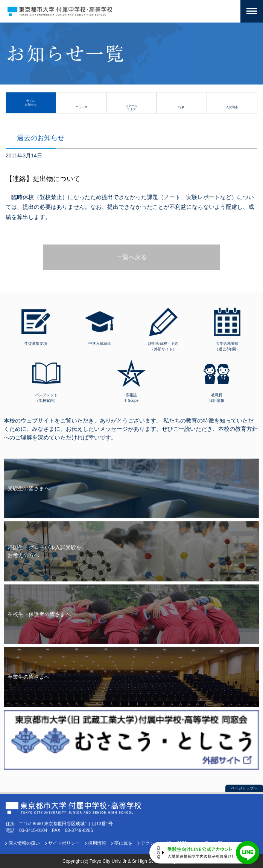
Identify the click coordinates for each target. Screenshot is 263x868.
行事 (181, 107)
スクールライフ (131, 107)
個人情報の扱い (24, 843)
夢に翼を (123, 843)
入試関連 (232, 107)
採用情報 (97, 843)
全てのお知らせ (31, 102)
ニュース (81, 107)
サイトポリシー (64, 843)
